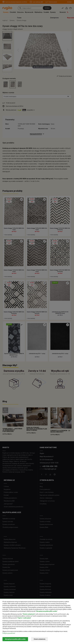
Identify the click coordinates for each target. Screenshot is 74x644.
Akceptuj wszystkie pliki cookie (15, 639)
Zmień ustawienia (39, 639)
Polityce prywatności (9, 633)
